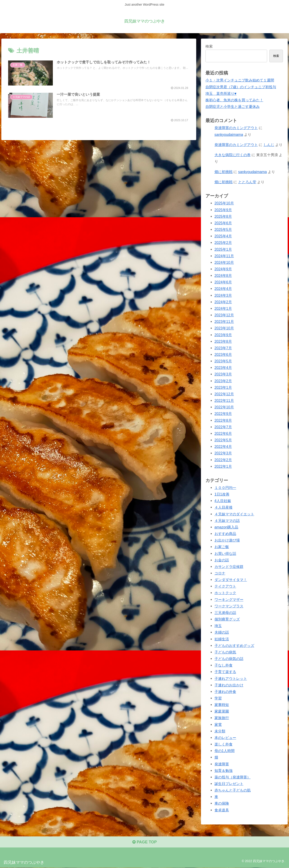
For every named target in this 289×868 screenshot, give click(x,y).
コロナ (220, 573)
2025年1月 (223, 249)
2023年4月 (223, 368)
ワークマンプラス (229, 606)
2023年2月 (223, 381)
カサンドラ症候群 (229, 567)
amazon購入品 (226, 527)
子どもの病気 (225, 652)
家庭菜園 (222, 711)
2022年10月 (224, 407)
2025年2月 (223, 243)
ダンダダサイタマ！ (231, 580)
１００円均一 (225, 488)
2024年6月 (223, 282)
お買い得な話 (225, 553)
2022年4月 (223, 447)
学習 (218, 698)
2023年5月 (223, 361)
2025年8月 (223, 216)
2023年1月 (223, 387)
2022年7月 (223, 427)
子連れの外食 (225, 692)
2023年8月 (223, 341)
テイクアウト (225, 586)
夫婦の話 (222, 632)
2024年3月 (223, 295)
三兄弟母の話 (225, 613)
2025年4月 (223, 236)
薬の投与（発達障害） (233, 777)
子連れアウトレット (231, 678)
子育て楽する (225, 672)
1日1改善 (222, 494)
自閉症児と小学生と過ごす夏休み (233, 106)
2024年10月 (224, 262)
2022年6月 (223, 433)
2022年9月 (223, 414)
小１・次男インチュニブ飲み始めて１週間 (240, 80)
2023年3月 (223, 374)
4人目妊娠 (223, 501)
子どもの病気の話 (229, 659)
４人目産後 (224, 507)
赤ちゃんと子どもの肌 (233, 790)
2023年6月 (223, 354)
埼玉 (218, 626)
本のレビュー (225, 738)
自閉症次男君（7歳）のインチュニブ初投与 (241, 87)
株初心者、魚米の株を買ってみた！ (234, 100)
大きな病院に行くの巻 (233, 155)
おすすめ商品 (225, 534)
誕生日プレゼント (229, 784)
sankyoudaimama (229, 134)
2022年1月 (223, 466)
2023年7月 (223, 348)
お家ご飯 (222, 547)
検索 (209, 46)
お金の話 (222, 560)
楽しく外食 (224, 744)
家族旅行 (222, 718)
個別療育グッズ (227, 619)
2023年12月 (224, 315)
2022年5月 (223, 440)
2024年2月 (223, 302)
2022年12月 (224, 394)
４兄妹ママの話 (227, 521)
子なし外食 (224, 665)
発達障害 (222, 764)
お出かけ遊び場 (227, 540)
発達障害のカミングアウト (236, 128)
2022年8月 (223, 420)
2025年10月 (224, 203)
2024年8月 (223, 275)
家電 (218, 724)
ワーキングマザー (229, 599)
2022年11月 (224, 400)
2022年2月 (223, 460)
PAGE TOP (144, 843)
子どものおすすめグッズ (234, 646)
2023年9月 (223, 335)
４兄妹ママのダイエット (234, 514)
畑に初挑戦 (224, 172)
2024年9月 (223, 269)
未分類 (220, 731)
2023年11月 (224, 322)
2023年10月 (224, 328)
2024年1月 (223, 308)
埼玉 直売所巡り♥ (221, 93)
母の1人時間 (225, 751)
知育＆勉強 (224, 770)
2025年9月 (223, 210)
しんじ (269, 145)
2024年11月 (224, 256)
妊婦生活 (222, 639)
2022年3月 (223, 453)
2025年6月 (223, 223)
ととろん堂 (247, 182)
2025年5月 (223, 229)
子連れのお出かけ (229, 685)
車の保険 (222, 803)
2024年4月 (223, 289)
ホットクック (225, 593)
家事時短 (222, 705)
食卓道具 (222, 810)
